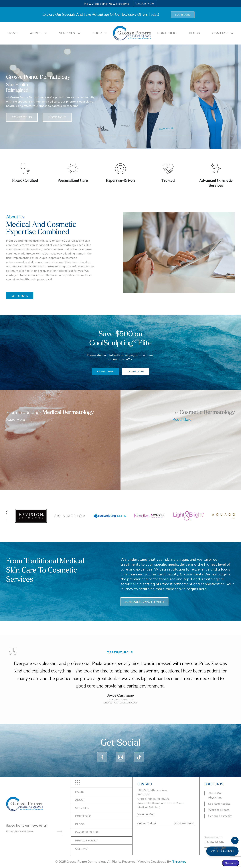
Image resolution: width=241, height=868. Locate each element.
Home (13, 33)
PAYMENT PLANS (87, 832)
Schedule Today (145, 4)
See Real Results (219, 804)
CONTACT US (22, 132)
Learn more (183, 15)
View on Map (146, 814)
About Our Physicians (215, 795)
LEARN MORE (35, 296)
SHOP (97, 33)
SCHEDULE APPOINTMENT (160, 602)
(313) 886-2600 (184, 823)
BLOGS (194, 33)
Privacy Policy (86, 840)
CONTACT (220, 33)
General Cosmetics (220, 816)
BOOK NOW (57, 132)
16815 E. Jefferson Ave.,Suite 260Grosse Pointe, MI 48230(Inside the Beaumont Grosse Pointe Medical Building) (161, 799)
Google (220, 848)
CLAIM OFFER (105, 371)
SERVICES (68, 33)
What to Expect (219, 810)
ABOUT (80, 800)
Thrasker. (179, 861)
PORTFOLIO (167, 33)
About (36, 33)
